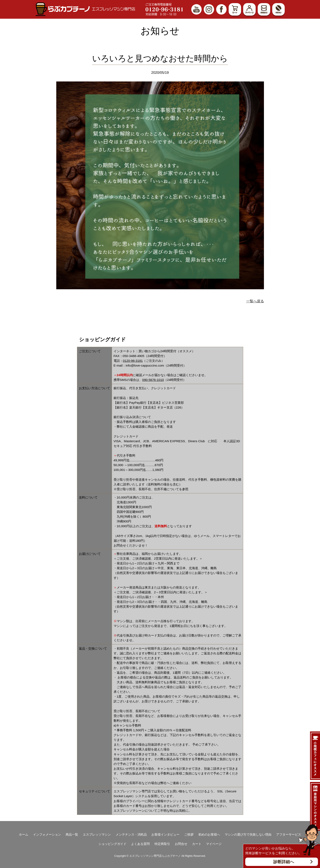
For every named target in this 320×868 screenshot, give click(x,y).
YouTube (196, 9)
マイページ (249, 9)
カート (235, 9)
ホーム (24, 834)
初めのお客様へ (209, 834)
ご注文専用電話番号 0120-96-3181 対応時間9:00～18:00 (164, 9)
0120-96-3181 (133, 361)
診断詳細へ (284, 862)
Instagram (209, 9)
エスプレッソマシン (97, 834)
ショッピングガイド (112, 844)
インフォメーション (47, 834)
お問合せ (264, 9)
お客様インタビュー (165, 834)
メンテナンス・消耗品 (131, 834)
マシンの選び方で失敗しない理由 (248, 834)
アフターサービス (289, 834)
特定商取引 (162, 844)
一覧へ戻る (255, 301)
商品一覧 (72, 834)
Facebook (221, 9)
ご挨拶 (189, 834)
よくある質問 (140, 844)
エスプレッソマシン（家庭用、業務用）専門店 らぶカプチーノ (85, 9)
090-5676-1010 (153, 380)
